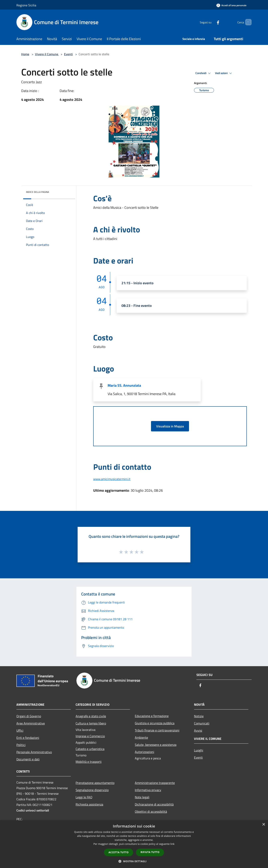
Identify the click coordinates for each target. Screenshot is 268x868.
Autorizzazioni (144, 752)
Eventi (68, 54)
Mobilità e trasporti (89, 762)
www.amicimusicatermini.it (112, 479)
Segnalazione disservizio (92, 790)
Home (25, 54)
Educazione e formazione (152, 716)
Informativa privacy (148, 790)
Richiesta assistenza (89, 804)
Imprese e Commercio (90, 736)
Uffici (20, 730)
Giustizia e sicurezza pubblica (155, 723)
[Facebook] (211, 22)
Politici (21, 745)
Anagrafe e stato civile (91, 716)
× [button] (263, 825)
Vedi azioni (224, 73)
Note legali (142, 797)
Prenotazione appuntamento (95, 783)
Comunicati (202, 723)
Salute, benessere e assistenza (156, 745)
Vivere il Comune (47, 54)
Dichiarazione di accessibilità (154, 804)
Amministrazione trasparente (155, 783)
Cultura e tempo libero (91, 723)
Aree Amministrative (31, 723)
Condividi (204, 73)
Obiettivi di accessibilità (151, 812)
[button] (134, 861)
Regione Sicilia (26, 5)
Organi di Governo (29, 716)
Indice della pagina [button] (37, 192)
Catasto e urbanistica (90, 749)
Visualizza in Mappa (170, 426)
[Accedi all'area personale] (231, 5)
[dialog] (134, 844)
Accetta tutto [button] (119, 852)
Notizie (199, 716)
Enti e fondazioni (28, 738)
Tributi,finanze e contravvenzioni (157, 730)
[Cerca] (247, 22)
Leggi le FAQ (84, 797)
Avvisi (198, 730)
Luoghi (199, 750)
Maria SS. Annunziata (124, 385)
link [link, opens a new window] (172, 844)
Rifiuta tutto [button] (150, 852)
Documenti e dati (28, 759)
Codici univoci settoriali (33, 810)
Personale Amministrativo (34, 752)
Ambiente (141, 737)
